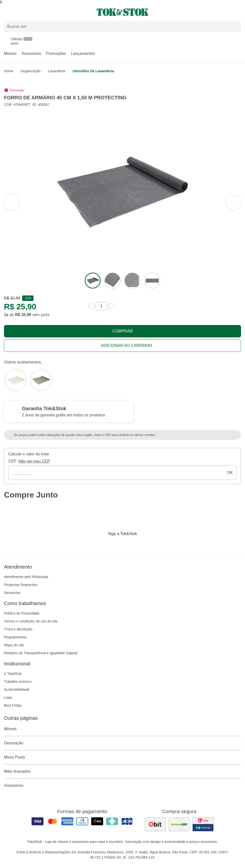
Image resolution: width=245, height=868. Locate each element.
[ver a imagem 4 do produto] (152, 281)
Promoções (56, 54)
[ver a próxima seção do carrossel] (11, 202)
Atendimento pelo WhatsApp (26, 577)
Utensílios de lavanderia (93, 71)
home (9, 71)
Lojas (8, 697)
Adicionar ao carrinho (126, 345)
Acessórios (31, 54)
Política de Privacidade (22, 613)
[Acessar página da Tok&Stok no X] (143, 544)
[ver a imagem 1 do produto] (93, 281)
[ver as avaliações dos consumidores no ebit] (155, 824)
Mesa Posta (122, 757)
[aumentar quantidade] (111, 306)
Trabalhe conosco (18, 682)
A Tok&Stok (13, 674)
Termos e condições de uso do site (31, 621)
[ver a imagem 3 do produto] (132, 281)
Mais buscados (122, 771)
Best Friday (13, 705)
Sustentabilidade (17, 689)
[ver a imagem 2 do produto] (113, 281)
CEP (12, 461)
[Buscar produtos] (122, 26)
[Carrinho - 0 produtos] (238, 12)
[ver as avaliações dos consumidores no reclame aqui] (179, 824)
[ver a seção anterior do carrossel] (234, 202)
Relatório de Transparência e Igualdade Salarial (41, 653)
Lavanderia (57, 71)
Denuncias (12, 593)
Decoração (122, 743)
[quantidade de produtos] (101, 306)
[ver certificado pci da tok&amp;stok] (203, 824)
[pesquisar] (235, 27)
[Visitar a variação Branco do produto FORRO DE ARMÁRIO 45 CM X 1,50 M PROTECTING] (16, 380)
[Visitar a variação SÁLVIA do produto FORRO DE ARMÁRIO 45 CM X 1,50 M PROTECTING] (41, 380)
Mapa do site (14, 645)
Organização (30, 71)
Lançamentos (83, 54)
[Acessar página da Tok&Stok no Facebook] (102, 544)
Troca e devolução (18, 629)
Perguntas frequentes (21, 585)
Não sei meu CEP (34, 461)
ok (230, 473)
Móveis (10, 54)
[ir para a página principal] (122, 12)
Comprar (122, 331)
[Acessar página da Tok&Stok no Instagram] (116, 544)
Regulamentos (15, 637)
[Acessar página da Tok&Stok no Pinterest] (129, 544)
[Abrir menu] (41, 12)
